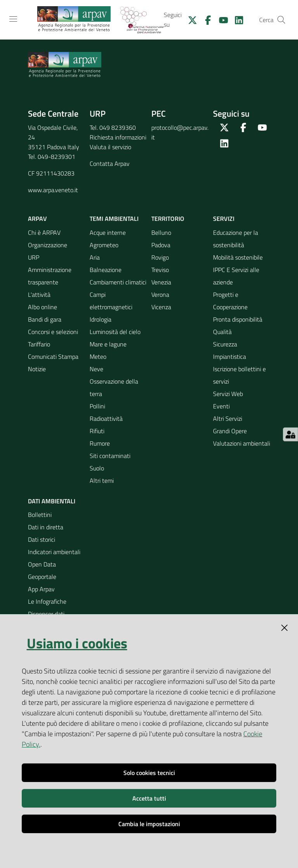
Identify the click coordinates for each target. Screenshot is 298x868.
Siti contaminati (110, 456)
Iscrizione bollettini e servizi (239, 375)
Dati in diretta (46, 527)
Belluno (161, 232)
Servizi (224, 219)
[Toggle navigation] (13, 19)
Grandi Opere (230, 431)
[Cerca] (281, 20)
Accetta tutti (149, 798)
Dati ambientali (52, 501)
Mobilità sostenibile (238, 257)
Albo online (42, 307)
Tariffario (39, 344)
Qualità (222, 332)
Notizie (37, 369)
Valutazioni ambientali (242, 443)
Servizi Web (228, 394)
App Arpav (41, 589)
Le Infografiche (47, 601)
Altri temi (102, 480)
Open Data (42, 564)
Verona (160, 294)
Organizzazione (48, 245)
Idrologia (100, 319)
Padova (161, 245)
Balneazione (106, 270)
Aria (95, 257)
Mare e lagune (108, 344)
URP (34, 257)
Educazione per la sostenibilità (236, 239)
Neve (96, 369)
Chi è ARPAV (44, 232)
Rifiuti (97, 431)
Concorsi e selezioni (53, 332)
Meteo (98, 356)
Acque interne (108, 232)
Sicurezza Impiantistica (230, 350)
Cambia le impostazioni (149, 824)
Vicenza (161, 307)
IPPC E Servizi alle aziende (236, 276)
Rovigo (160, 257)
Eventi (221, 406)
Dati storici (42, 539)
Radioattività (106, 418)
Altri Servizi (228, 418)
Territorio (168, 219)
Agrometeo (104, 245)
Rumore (100, 443)
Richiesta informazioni (118, 137)
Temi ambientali (114, 219)
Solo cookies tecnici (149, 773)
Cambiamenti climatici (118, 282)
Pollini (97, 406)
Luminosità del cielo (115, 332)
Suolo (97, 468)
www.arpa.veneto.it (53, 190)
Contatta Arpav (110, 164)
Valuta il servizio (110, 147)
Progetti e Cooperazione (230, 301)
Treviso (160, 270)
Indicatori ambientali (54, 552)
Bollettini (40, 515)
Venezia (161, 282)
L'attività (39, 294)
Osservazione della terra (114, 387)
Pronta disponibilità (238, 319)
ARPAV (37, 219)
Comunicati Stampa (53, 356)
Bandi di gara (45, 319)
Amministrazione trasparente (50, 276)
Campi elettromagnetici (111, 301)
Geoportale (42, 577)
